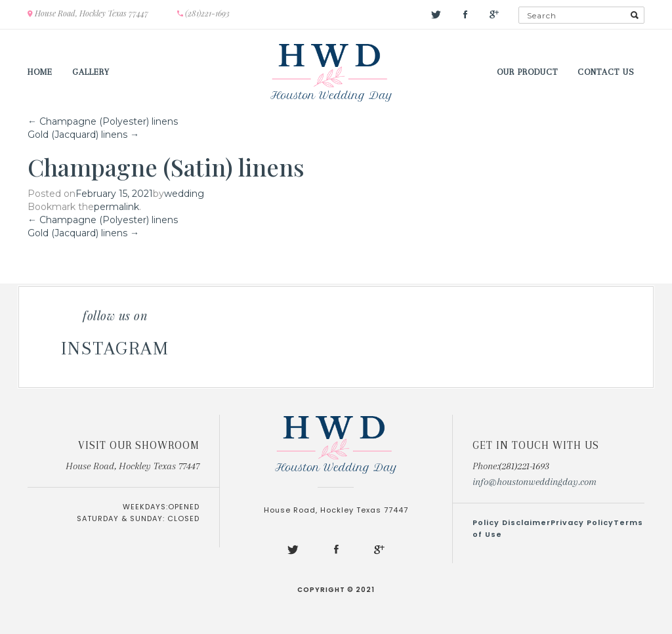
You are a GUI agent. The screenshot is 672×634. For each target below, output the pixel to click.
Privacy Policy (582, 522)
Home (40, 72)
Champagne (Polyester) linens (103, 121)
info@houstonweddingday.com (535, 482)
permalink (116, 207)
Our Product (527, 72)
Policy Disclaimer (512, 522)
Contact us (606, 72)
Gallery (91, 72)
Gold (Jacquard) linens (83, 135)
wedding (184, 194)
